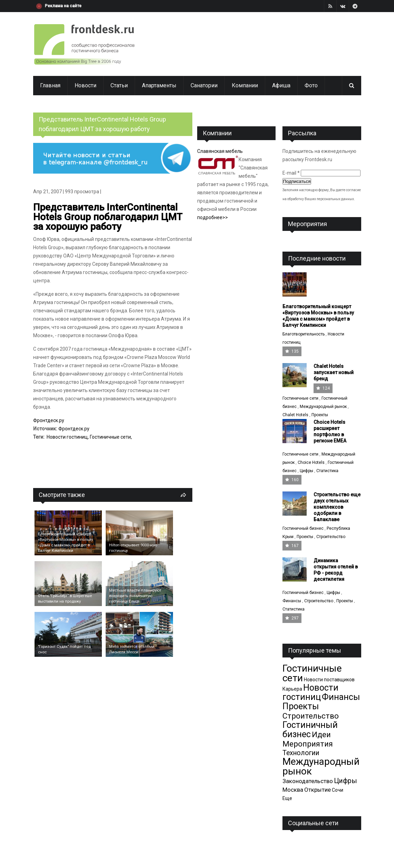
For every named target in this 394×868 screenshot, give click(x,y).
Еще (287, 798)
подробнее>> (213, 217)
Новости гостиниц (67, 437)
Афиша (281, 85)
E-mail (291, 173)
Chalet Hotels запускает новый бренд (334, 372)
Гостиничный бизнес (303, 528)
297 (292, 618)
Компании (245, 85)
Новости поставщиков (329, 680)
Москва (293, 790)
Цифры (306, 471)
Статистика (327, 471)
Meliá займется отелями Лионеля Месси (132, 649)
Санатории (204, 85)
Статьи (119, 85)
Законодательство (308, 781)
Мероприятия (308, 744)
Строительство (331, 537)
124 (323, 388)
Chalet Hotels (295, 415)
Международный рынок (323, 407)
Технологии (301, 753)
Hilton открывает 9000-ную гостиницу (133, 548)
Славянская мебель (220, 151)
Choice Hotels (311, 462)
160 (292, 480)
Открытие (318, 790)
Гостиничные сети (110, 437)
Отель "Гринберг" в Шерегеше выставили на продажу (65, 599)
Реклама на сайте (63, 6)
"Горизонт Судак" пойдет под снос (64, 649)
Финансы (292, 601)
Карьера (292, 689)
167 (292, 546)
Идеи (321, 734)
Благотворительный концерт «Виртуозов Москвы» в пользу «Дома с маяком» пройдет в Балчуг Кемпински (65, 542)
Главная (50, 85)
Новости (85, 85)
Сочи (338, 790)
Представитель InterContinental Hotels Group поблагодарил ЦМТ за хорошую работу (108, 217)
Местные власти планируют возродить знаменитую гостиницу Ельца (135, 596)
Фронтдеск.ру (49, 420)
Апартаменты (159, 85)
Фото (311, 85)
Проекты (320, 415)
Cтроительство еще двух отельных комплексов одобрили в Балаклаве (337, 507)
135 (292, 351)
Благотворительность (304, 334)
